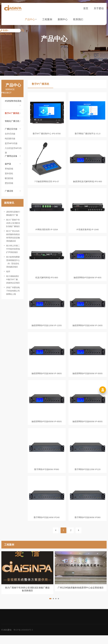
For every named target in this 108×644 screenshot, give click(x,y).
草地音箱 (9, 169)
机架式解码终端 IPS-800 (47, 280)
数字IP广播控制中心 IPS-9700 (47, 134)
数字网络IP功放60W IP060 (47, 476)
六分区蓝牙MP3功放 (13, 149)
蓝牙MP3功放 (11, 143)
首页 (86, 10)
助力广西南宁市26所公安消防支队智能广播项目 (13, 223)
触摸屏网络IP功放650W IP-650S (47, 427)
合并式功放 (10, 134)
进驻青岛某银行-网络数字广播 (13, 213)
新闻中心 (63, 21)
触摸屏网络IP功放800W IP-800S (88, 427)
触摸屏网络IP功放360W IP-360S (47, 378)
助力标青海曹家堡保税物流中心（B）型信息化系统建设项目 (13, 262)
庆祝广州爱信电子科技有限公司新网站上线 (13, 291)
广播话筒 (13, 191)
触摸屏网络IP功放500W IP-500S (88, 378)
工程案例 (47, 21)
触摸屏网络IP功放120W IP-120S (47, 329)
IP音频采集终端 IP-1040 (88, 231)
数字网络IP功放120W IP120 (88, 476)
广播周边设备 (13, 156)
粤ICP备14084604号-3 (23, 638)
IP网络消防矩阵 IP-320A (47, 231)
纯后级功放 (10, 139)
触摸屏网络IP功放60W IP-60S (88, 280)
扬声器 (13, 164)
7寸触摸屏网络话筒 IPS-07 (47, 182)
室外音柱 (9, 173)
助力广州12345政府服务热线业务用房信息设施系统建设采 (13, 236)
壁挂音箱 (9, 183)
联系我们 (78, 21)
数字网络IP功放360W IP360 (88, 525)
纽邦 (8, 271)
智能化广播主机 (13, 121)
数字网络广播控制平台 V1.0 (88, 134)
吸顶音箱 (9, 178)
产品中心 (31, 21)
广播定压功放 (13, 129)
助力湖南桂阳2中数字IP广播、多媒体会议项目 (13, 279)
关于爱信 (99, 10)
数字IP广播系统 (13, 113)
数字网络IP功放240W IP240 (47, 525)
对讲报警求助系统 (13, 101)
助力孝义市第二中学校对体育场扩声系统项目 (13, 249)
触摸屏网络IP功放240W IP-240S (88, 329)
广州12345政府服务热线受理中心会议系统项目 (81, 596)
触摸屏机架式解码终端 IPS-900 (88, 182)
